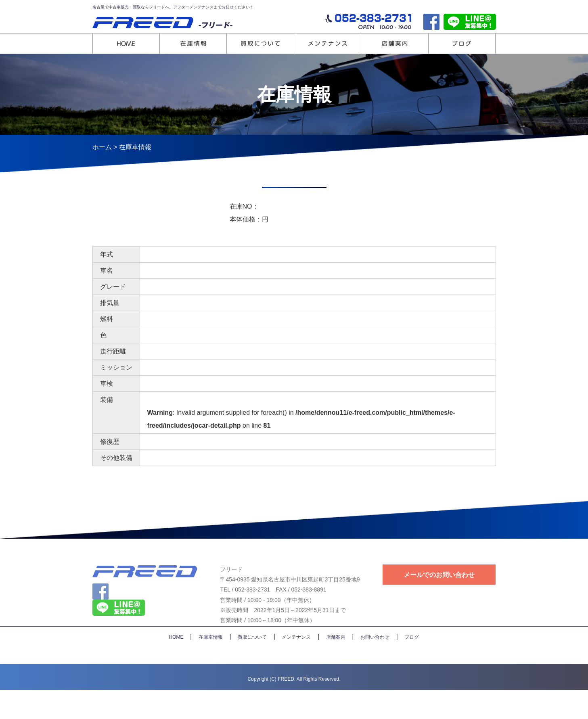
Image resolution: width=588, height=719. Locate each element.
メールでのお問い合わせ (439, 591)
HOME (176, 665)
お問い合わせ (375, 665)
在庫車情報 (211, 665)
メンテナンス (296, 665)
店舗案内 (336, 665)
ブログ (412, 665)
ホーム (102, 147)
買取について (252, 665)
